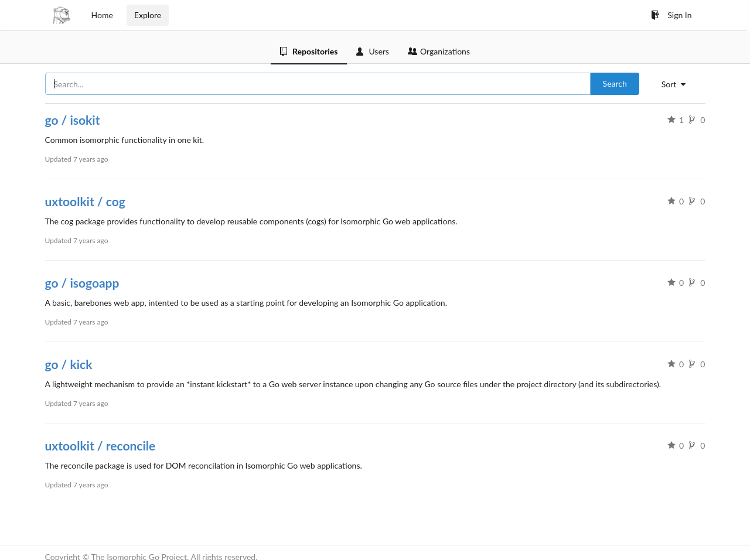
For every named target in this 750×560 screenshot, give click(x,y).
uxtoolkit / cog (85, 201)
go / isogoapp (82, 283)
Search (615, 83)
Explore (148, 15)
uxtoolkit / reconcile (100, 445)
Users (373, 51)
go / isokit (73, 120)
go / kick (69, 364)
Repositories (309, 51)
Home (102, 15)
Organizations (439, 51)
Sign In (671, 15)
